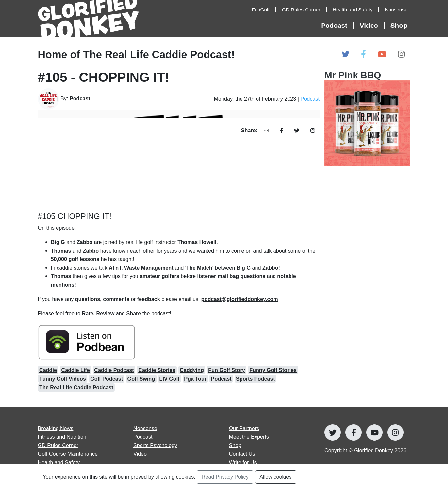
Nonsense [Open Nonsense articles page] (145, 428)
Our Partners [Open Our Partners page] (244, 428)
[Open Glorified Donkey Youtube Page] (382, 54)
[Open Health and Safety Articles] (356, 10)
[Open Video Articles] (372, 25)
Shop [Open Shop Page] (399, 25)
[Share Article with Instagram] (313, 131)
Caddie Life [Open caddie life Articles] (75, 370)
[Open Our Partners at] (367, 118)
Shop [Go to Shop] (235, 445)
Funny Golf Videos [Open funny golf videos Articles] (63, 379)
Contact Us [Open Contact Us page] (242, 454)
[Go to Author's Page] (82, 99)
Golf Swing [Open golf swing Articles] (141, 379)
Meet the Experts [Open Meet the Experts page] (249, 437)
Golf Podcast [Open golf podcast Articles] (107, 379)
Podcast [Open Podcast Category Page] (310, 99)
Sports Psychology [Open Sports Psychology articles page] (155, 445)
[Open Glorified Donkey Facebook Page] (364, 54)
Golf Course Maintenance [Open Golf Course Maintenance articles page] (68, 454)
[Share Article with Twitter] (297, 131)
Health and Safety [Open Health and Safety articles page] (59, 462)
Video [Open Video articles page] (140, 454)
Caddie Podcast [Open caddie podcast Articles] (114, 370)
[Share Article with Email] (266, 131)
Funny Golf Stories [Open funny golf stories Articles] (273, 370)
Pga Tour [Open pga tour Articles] (195, 379)
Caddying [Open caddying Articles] (192, 370)
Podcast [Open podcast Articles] (221, 379)
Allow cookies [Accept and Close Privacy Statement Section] (275, 477)
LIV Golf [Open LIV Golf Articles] (170, 379)
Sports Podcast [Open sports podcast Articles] (255, 379)
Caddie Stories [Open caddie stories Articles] (157, 370)
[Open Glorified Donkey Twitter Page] (346, 54)
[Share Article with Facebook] (282, 131)
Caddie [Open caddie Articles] (48, 370)
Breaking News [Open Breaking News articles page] (56, 428)
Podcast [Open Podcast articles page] (143, 437)
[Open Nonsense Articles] (398, 10)
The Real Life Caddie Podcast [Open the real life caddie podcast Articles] (76, 387)
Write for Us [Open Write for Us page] (243, 462)
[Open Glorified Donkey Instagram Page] (401, 54)
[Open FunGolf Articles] (264, 10)
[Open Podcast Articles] (337, 25)
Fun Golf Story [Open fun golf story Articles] (226, 370)
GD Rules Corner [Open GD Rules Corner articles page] (58, 445)
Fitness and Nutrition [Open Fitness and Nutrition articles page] (62, 437)
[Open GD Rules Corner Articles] (304, 10)
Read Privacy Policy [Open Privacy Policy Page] (225, 477)
